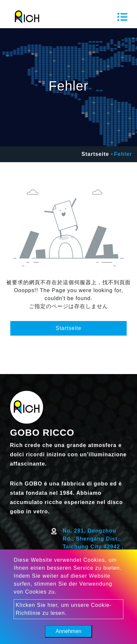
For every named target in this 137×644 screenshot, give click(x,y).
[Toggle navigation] (122, 17)
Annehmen (68, 631)
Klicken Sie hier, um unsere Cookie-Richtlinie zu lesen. (64, 609)
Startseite (95, 154)
